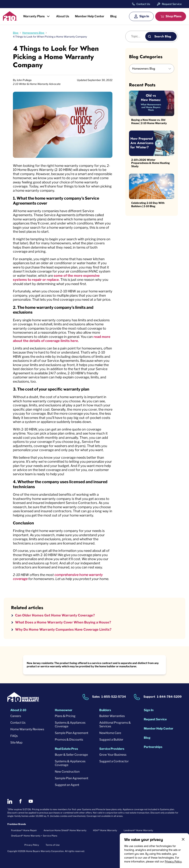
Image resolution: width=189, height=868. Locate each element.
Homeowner (64, 710)
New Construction (67, 772)
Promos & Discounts (69, 740)
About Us (63, 16)
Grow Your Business (113, 755)
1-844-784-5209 (169, 697)
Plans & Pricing (65, 716)
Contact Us (143, 4)
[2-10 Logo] (10, 19)
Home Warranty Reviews (27, 729)
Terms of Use (53, 845)
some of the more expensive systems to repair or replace (56, 278)
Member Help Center (90, 16)
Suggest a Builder (111, 740)
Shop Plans (173, 16)
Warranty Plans (34, 16)
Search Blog (163, 36)
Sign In (144, 16)
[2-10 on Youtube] (31, 801)
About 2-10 (18, 710)
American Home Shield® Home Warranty (65, 830)
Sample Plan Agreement (72, 733)
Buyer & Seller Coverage (71, 755)
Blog (113, 16)
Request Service (172, 4)
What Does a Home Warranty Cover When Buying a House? (63, 622)
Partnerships (153, 747)
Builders (105, 710)
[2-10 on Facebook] (20, 801)
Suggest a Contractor (114, 761)
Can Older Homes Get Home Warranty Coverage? (55, 615)
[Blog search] (137, 36)
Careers (16, 716)
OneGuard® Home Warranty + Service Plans (34, 836)
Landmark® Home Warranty (138, 830)
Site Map (16, 743)
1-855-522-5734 (114, 697)
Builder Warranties (112, 716)
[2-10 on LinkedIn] (10, 801)
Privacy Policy (173, 862)
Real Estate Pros (66, 749)
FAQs (14, 736)
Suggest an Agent (67, 785)
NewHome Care (110, 733)
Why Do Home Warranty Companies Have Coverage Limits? (63, 629)
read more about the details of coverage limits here (62, 339)
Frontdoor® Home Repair (24, 830)
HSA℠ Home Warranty (105, 830)
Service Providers (112, 749)
